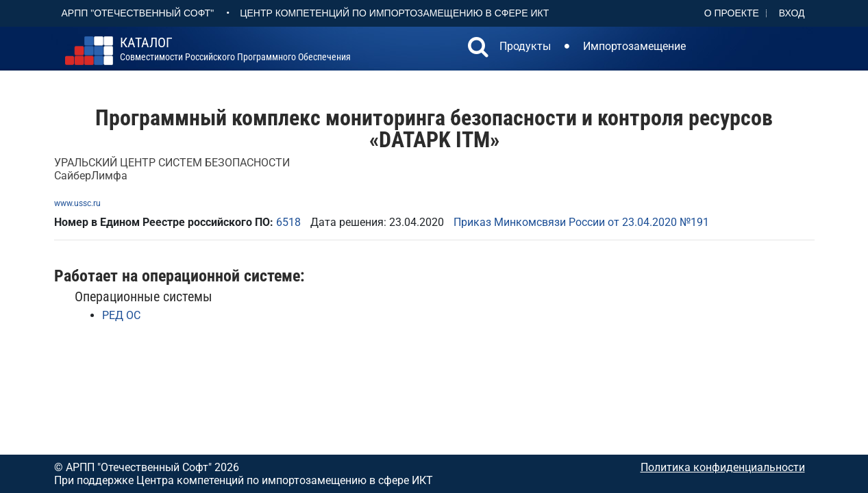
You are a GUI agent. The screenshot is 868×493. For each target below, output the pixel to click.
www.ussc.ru (77, 203)
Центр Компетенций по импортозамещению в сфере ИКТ (394, 13)
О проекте (732, 13)
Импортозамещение (634, 46)
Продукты (525, 46)
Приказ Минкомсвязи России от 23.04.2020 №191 (581, 222)
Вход (792, 13)
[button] (478, 49)
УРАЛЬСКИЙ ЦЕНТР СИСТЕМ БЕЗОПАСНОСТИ (172, 163)
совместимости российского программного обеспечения (235, 49)
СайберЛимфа (91, 176)
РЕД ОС (121, 315)
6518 (288, 222)
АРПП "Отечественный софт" (138, 13)
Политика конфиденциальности (723, 467)
